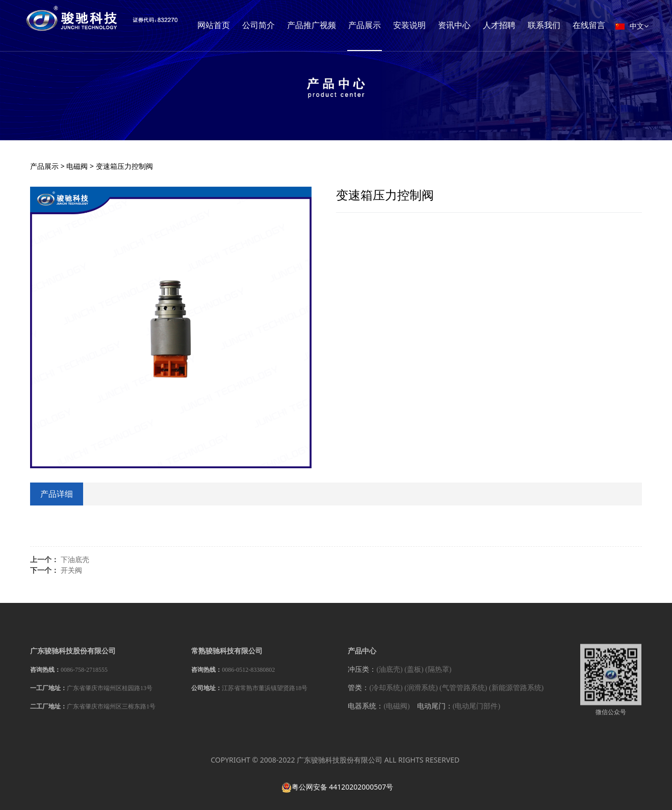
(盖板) (414, 676)
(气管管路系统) (463, 694)
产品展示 (419, 25)
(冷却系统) (386, 694)
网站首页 (268, 25)
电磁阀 (77, 166)
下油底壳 (75, 559)
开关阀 (71, 570)
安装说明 (463, 25)
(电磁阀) (396, 713)
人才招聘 (553, 25)
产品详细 (57, 494)
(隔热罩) (438, 676)
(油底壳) (389, 676)
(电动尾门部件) (476, 713)
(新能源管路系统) (516, 694)
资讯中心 (508, 25)
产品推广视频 (366, 25)
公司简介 (313, 25)
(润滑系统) (421, 694)
